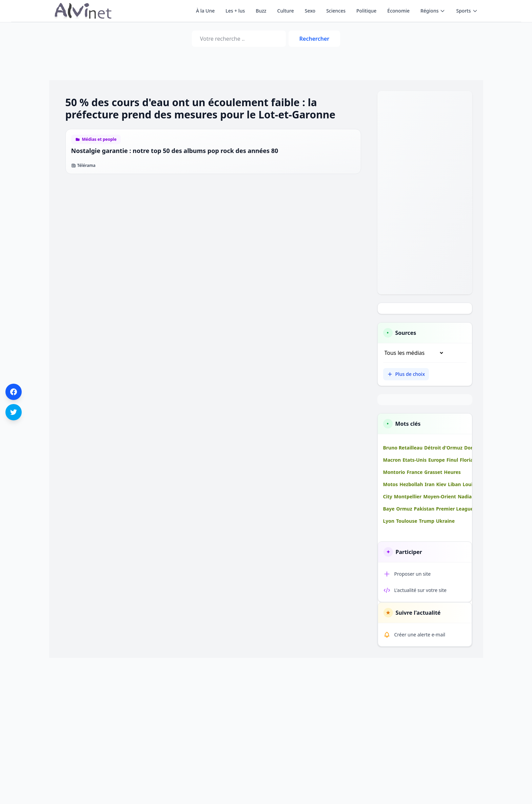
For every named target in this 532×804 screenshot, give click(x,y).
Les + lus (235, 11)
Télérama (83, 166)
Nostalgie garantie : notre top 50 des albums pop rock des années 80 (175, 151)
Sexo (310, 11)
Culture (286, 11)
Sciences (336, 11)
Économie (398, 11)
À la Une (205, 11)
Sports (467, 11)
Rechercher (314, 39)
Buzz (261, 11)
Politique (366, 11)
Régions (433, 11)
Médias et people (99, 139)
